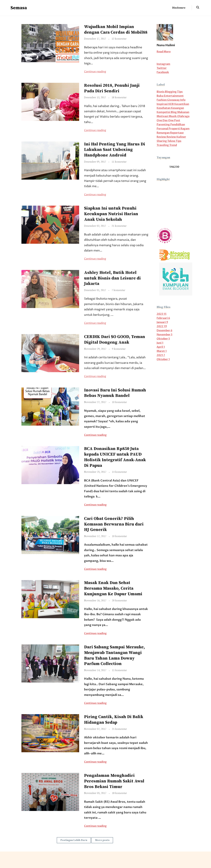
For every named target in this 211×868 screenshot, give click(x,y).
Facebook (163, 72)
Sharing (162, 141)
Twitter (162, 68)
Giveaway (174, 100)
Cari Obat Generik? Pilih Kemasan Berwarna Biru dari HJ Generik (114, 524)
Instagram (163, 64)
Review (162, 137)
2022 (162, 326)
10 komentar (119, 402)
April (161, 347)
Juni (160, 343)
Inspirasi (162, 104)
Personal (163, 129)
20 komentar (119, 601)
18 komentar (119, 98)
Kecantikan (182, 104)
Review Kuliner (176, 137)
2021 (161, 355)
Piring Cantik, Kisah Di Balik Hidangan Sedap (114, 720)
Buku (160, 96)
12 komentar (119, 39)
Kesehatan (164, 108)
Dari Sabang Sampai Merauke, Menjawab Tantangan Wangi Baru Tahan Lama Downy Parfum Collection (114, 655)
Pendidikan (178, 125)
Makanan (183, 112)
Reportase (177, 133)
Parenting (163, 125)
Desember (164, 331)
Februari (163, 318)
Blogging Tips (174, 92)
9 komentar (119, 349)
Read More (164, 52)
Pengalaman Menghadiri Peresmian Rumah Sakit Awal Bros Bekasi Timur (114, 781)
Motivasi (163, 116)
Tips (179, 141)
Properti (175, 129)
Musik (173, 116)
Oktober (163, 339)
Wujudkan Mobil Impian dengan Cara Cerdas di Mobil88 (116, 30)
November (165, 335)
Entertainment (174, 96)
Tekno (172, 141)
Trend (173, 145)
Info (183, 100)
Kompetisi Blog (167, 112)
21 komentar (119, 226)
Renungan (163, 133)
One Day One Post (168, 120)
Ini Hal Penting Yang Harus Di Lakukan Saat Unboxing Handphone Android (115, 150)
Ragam (185, 129)
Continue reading (95, 72)
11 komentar (119, 162)
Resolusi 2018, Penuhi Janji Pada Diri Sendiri (112, 88)
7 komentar (118, 290)
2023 (162, 314)
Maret (162, 351)
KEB (171, 104)
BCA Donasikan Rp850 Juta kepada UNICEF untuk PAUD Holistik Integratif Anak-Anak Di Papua (115, 457)
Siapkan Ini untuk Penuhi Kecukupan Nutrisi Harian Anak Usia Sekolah (111, 214)
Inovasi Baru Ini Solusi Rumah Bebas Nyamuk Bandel (115, 393)
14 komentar (119, 472)
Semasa (19, 8)
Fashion (162, 100)
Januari (162, 322)
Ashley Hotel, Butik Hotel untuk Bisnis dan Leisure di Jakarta (112, 278)
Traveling (163, 145)
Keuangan (177, 108)
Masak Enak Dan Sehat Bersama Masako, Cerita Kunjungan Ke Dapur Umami (113, 588)
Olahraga (183, 116)
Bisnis (161, 92)
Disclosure (179, 8)
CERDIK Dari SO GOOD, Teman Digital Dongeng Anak (115, 340)
